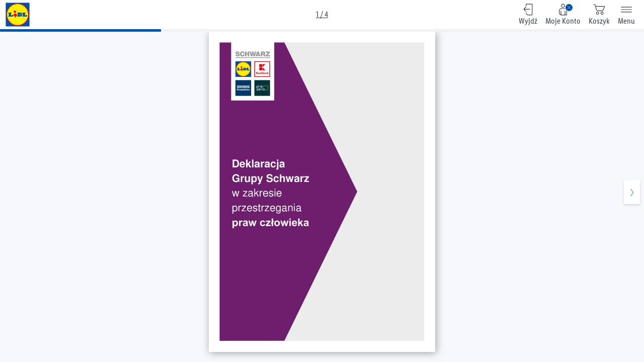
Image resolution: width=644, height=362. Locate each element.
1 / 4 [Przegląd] (322, 14)
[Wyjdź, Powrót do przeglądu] (528, 15)
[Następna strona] (632, 197)
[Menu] (626, 15)
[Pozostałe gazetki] (18, 15)
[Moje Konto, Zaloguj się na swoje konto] (563, 15)
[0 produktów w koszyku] (599, 15)
